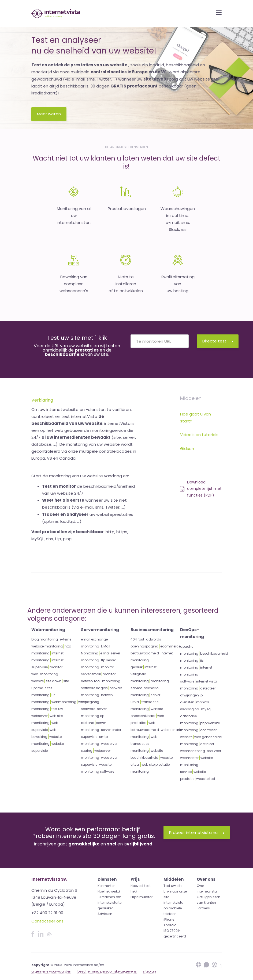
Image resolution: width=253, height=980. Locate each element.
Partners (203, 908)
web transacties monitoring (144, 744)
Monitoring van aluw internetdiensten (74, 216)
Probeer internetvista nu (197, 832)
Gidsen (187, 449)
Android (170, 925)
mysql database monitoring (196, 716)
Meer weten (49, 114)
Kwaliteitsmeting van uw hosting (178, 284)
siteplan (149, 971)
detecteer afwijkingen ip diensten (198, 695)
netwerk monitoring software (97, 702)
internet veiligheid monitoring (144, 674)
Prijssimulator (142, 897)
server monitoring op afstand (94, 716)
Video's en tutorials (199, 435)
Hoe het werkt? (109, 891)
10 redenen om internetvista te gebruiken (109, 903)
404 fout (137, 639)
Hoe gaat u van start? (196, 417)
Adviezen (105, 914)
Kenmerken (107, 886)
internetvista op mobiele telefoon (174, 908)
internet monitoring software (196, 674)
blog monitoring (45, 639)
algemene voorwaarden (51, 971)
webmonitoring (64, 702)
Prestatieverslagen (127, 209)
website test (206, 779)
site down (53, 681)
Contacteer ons (47, 921)
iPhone (169, 919)
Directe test (218, 341)
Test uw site (173, 886)
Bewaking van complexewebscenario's (74, 284)
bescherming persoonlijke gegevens (107, 971)
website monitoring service (196, 765)
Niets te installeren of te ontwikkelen (126, 284)
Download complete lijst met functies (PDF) (201, 489)
